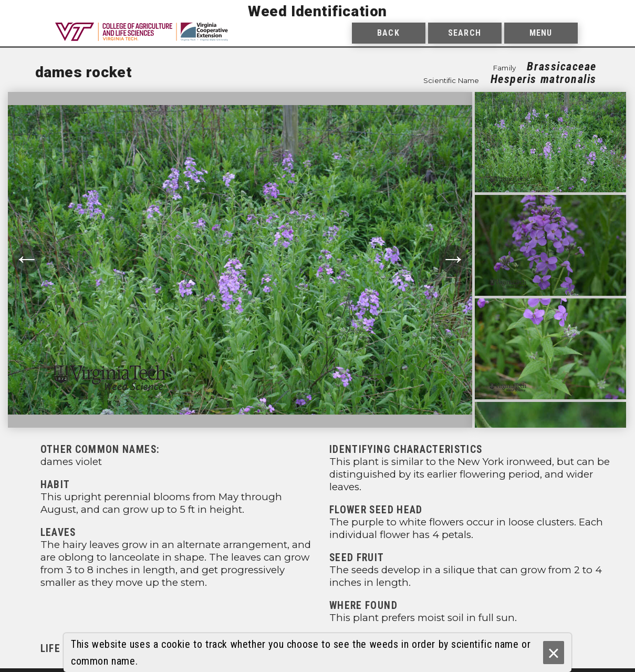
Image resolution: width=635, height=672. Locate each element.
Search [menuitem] (465, 33)
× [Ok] (553, 653)
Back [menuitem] (388, 33)
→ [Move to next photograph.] (453, 259)
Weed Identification (317, 11)
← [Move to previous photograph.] (27, 259)
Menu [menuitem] (541, 33)
